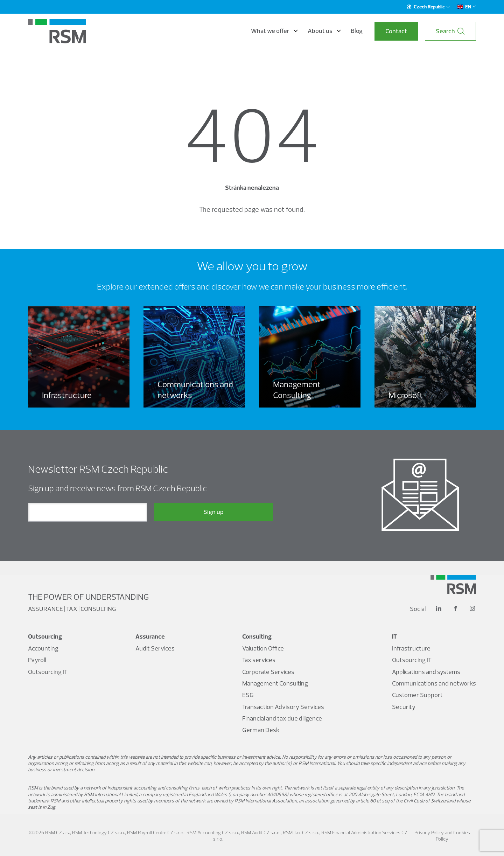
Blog (357, 31)
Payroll (37, 660)
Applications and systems (426, 672)
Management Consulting (275, 683)
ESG (248, 695)
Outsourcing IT (48, 672)
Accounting (43, 648)
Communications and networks (434, 683)
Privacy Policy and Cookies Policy (442, 836)
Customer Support (417, 695)
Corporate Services (268, 672)
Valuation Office (263, 648)
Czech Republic (428, 7)
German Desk (261, 730)
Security (404, 707)
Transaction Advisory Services (283, 707)
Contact (396, 31)
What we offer (274, 31)
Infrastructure (411, 648)
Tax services (259, 660)
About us (324, 31)
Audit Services (155, 648)
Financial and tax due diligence (282, 718)
